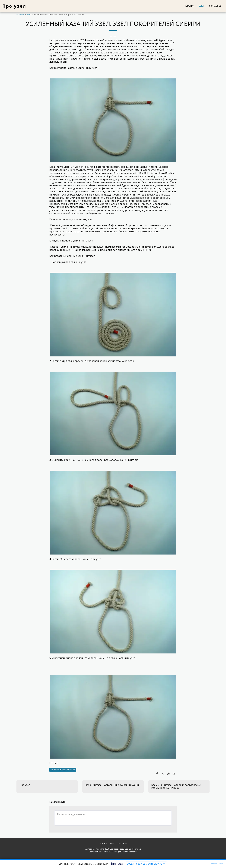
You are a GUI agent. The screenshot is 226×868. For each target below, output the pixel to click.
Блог (29, 14)
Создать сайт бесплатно (126, 852)
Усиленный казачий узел (63, 770)
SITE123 (109, 852)
